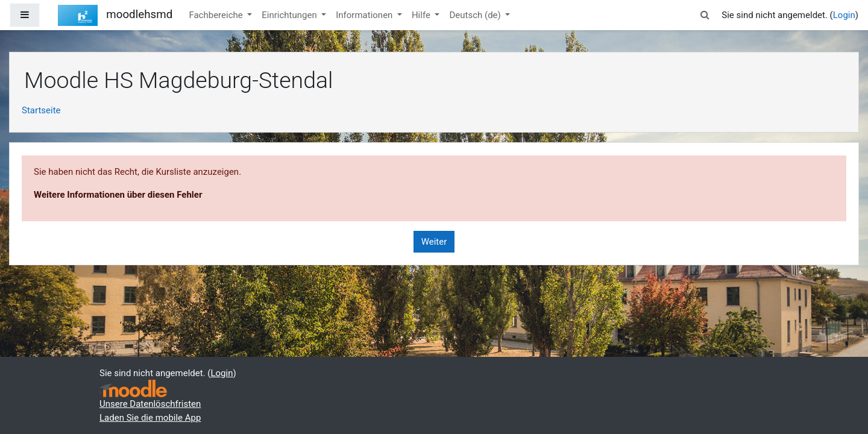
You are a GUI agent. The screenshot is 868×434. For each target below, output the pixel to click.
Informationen (365, 15)
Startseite (41, 110)
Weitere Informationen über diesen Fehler (118, 195)
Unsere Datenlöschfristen (150, 404)
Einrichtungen (290, 15)
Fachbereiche (217, 15)
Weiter (434, 242)
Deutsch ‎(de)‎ (476, 15)
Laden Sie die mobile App (150, 418)
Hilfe (422, 15)
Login (844, 15)
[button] (705, 15)
